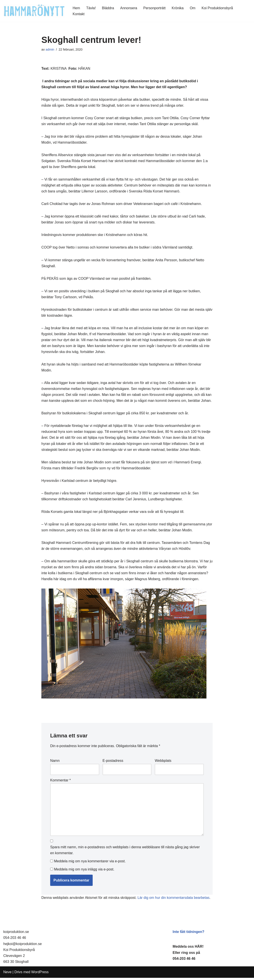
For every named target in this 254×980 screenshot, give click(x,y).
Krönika (178, 8)
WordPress (40, 974)
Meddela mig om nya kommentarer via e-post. (90, 864)
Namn (55, 763)
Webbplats (163, 763)
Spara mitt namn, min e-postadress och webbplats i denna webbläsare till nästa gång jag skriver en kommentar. (125, 852)
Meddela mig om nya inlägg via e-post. (84, 872)
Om (193, 8)
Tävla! (91, 8)
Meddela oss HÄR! (188, 949)
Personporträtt (155, 8)
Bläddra (108, 8)
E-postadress (113, 763)
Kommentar (60, 782)
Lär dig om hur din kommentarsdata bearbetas (174, 900)
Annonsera (129, 8)
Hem (76, 8)
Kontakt (79, 14)
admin (50, 49)
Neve (7, 974)
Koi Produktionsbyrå (218, 8)
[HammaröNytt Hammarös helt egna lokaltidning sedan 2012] (34, 11)
